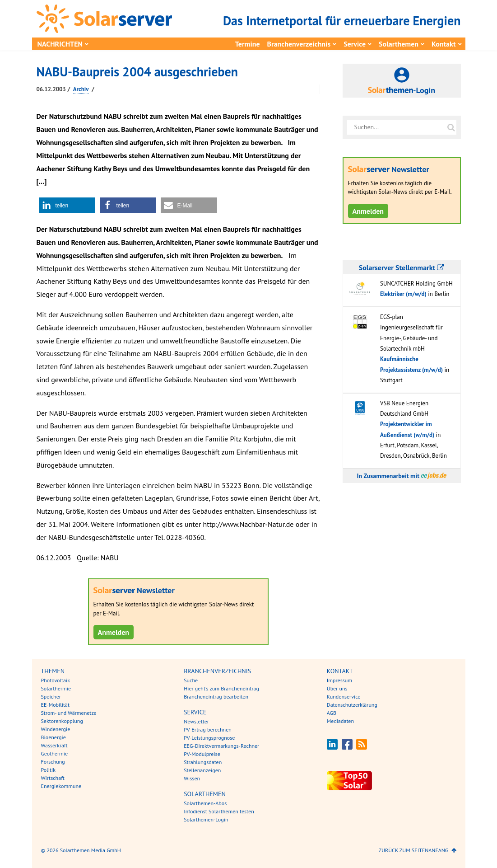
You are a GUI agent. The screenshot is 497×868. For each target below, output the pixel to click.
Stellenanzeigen (202, 770)
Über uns (337, 688)
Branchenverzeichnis (299, 44)
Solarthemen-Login (206, 819)
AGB (332, 713)
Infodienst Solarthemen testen (219, 811)
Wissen (192, 778)
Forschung (53, 762)
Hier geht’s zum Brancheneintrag (221, 688)
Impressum (339, 680)
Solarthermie (56, 688)
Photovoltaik (56, 680)
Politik (48, 770)
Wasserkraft (54, 745)
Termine (248, 44)
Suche (191, 680)
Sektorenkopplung (62, 721)
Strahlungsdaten (203, 762)
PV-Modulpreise (202, 754)
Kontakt (444, 44)
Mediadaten (340, 721)
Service (355, 44)
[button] (67, 205)
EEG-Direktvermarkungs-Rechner (221, 746)
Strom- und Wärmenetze (69, 713)
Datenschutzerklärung (352, 705)
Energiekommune (61, 786)
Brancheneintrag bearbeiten (216, 697)
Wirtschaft (53, 778)
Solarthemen (399, 44)
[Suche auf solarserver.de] (451, 127)
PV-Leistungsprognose (209, 738)
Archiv (81, 89)
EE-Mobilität (56, 705)
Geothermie (55, 753)
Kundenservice (344, 697)
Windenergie (56, 729)
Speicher (51, 697)
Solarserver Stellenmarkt (402, 267)
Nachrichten (60, 44)
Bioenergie (53, 737)
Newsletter (196, 721)
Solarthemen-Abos (205, 803)
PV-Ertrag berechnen (208, 730)
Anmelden (114, 632)
